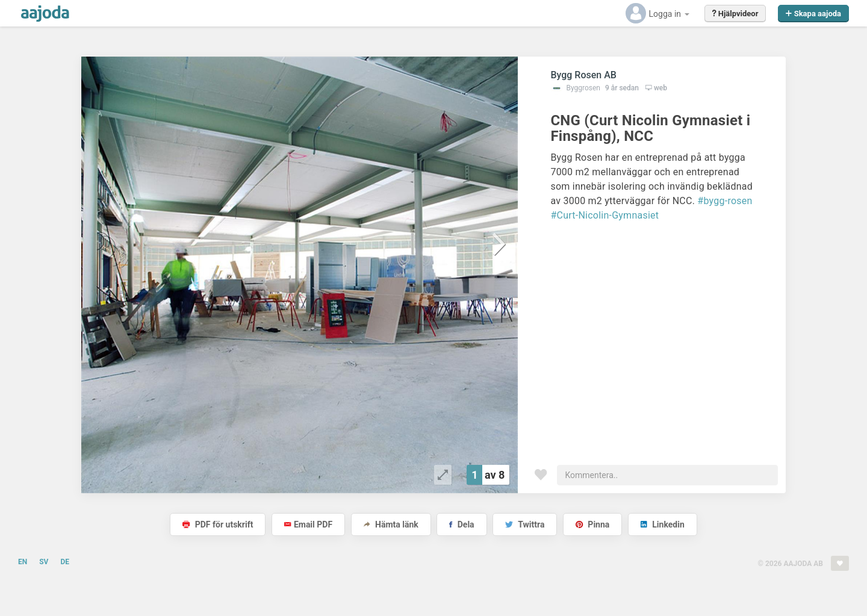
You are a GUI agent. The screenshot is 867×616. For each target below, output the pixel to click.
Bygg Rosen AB (583, 75)
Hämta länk (391, 524)
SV (44, 562)
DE (65, 562)
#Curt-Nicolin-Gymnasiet (604, 215)
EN (23, 562)
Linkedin (663, 524)
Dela (461, 524)
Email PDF (308, 524)
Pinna (592, 524)
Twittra (525, 524)
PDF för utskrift (218, 524)
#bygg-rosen (725, 201)
